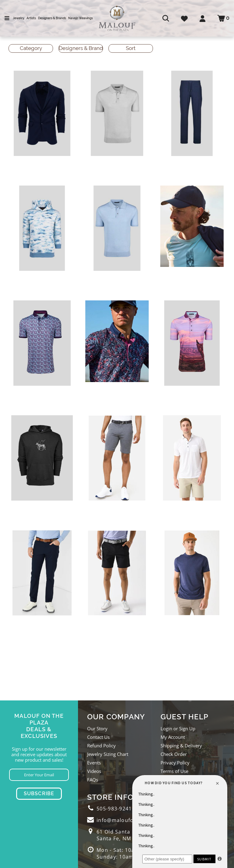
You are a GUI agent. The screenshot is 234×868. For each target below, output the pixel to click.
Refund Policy (101, 746)
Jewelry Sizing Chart (108, 754)
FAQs (93, 780)
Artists (31, 18)
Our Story (97, 728)
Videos (94, 771)
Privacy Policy (175, 763)
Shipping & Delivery (181, 746)
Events (94, 763)
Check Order (174, 754)
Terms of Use (174, 771)
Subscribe (39, 794)
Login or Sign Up (178, 728)
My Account (173, 737)
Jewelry (18, 18)
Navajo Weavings (81, 18)
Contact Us (98, 737)
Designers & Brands (52, 18)
